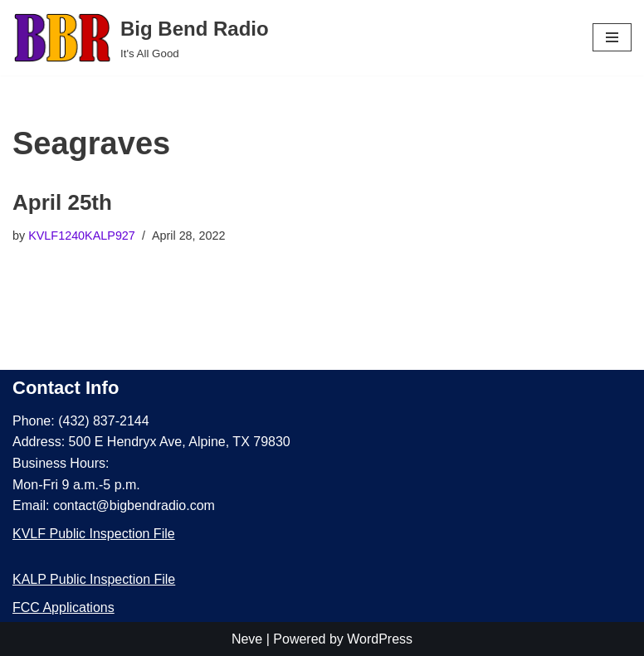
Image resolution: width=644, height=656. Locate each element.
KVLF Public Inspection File (94, 534)
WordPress (380, 639)
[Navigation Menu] (612, 37)
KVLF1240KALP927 (82, 236)
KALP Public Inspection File (94, 579)
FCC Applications (63, 607)
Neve (247, 639)
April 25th (62, 202)
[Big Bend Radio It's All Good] (141, 38)
